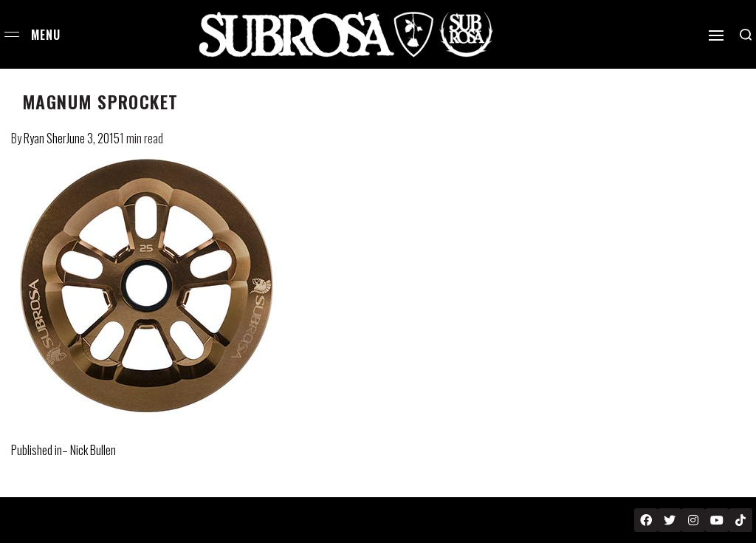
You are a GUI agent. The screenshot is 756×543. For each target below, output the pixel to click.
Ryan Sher (45, 138)
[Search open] (746, 35)
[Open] (716, 35)
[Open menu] (12, 34)
